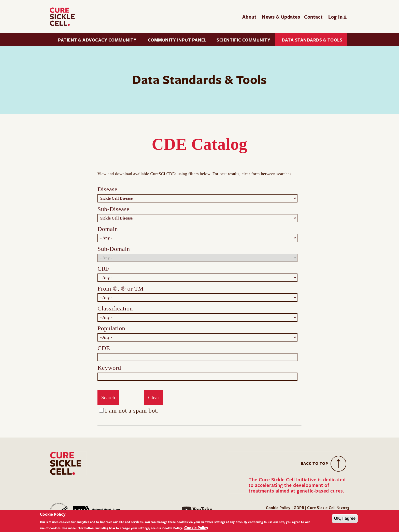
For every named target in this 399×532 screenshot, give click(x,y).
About (250, 17)
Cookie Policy (278, 508)
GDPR (299, 508)
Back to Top (315, 463)
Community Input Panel (177, 40)
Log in (335, 17)
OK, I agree (345, 519)
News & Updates (281, 17)
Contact (313, 17)
